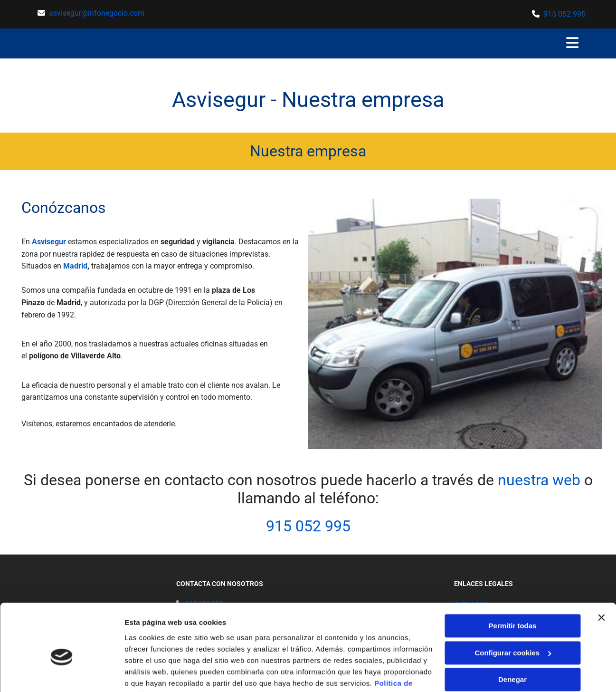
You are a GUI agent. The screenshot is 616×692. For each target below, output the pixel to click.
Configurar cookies (513, 605)
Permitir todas (513, 579)
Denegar (512, 632)
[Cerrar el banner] (601, 570)
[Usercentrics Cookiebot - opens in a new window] (62, 673)
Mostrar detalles (152, 673)
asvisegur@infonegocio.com (97, 13)
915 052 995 (564, 14)
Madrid (75, 266)
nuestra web (539, 480)
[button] (563, 44)
